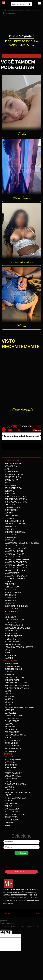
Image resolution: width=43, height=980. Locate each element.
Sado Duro (10, 595)
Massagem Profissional (16, 559)
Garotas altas (11, 680)
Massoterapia (11, 573)
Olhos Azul (10, 713)
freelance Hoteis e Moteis (18, 792)
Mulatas (8, 702)
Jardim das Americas (15, 798)
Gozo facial (10, 535)
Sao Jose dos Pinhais (15, 814)
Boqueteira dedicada (15, 496)
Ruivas (7, 738)
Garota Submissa (13, 464)
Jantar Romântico (13, 644)
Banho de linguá (12, 477)
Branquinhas (11, 664)
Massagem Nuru (12, 557)
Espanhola (10, 527)
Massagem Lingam (13, 551)
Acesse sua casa (21, 872)
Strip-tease (10, 603)
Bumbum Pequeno (13, 669)
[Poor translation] (8, 932)
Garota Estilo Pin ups (15, 677)
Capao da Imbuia (12, 776)
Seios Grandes (12, 740)
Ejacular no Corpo (14, 524)
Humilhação (10, 538)
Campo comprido (13, 773)
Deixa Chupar (11, 516)
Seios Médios (11, 743)
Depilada (9, 672)
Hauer (7, 795)
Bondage (9, 491)
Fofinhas (9, 675)
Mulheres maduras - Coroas (19, 707)
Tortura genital (12, 609)
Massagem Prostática (15, 562)
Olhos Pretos (11, 718)
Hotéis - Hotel (11, 642)
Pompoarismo (11, 587)
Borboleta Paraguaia (15, 499)
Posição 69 (10, 590)
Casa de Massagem (14, 620)
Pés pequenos (11, 732)
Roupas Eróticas (13, 592)
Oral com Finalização (15, 576)
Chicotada (9, 505)
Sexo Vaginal (11, 601)
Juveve (8, 801)
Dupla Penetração (14, 521)
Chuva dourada (12, 507)
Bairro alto (10, 765)
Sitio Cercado (11, 820)
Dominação (10, 518)
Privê (7, 653)
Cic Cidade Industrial (15, 784)
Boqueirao (10, 768)
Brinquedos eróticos (15, 502)
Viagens (8, 658)
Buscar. (22, 853)
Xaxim (7, 825)
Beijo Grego (10, 485)
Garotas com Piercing (16, 683)
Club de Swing (11, 622)
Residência (10, 655)
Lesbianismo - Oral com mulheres (21, 543)
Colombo (9, 787)
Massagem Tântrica (14, 570)
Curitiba (29, 11)
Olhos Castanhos (13, 716)
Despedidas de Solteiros (17, 628)
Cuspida (8, 513)
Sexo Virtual (11, 817)
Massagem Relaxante (15, 565)
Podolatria (10, 584)
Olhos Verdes (11, 721)
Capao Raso (10, 779)
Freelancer (10, 639)
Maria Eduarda (10, 13)
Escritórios (10, 631)
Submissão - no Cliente (16, 606)
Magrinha (9, 694)
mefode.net (8, 914)
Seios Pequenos (12, 749)
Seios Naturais (12, 746)
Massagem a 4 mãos (14, 546)
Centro (8, 781)
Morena (8, 699)
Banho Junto (11, 480)
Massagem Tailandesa (15, 568)
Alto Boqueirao (12, 760)
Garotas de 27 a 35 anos (16, 688)
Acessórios (10, 466)
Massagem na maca (14, 554)
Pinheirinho (10, 803)
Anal (6, 469)
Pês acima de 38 (12, 729)
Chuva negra (11, 510)
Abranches (10, 757)
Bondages (9, 494)
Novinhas (9, 710)
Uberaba (8, 823)
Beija (7, 483)
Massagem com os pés (15, 548)
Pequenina (9, 727)
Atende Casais (11, 472)
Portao (8, 806)
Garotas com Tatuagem (16, 686)
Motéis (8, 650)
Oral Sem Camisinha (14, 579)
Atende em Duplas (13, 474)
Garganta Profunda (14, 532)
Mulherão (9, 705)
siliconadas (10, 751)
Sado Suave (10, 598)
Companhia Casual (13, 625)
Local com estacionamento (18, 647)
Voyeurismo (10, 612)
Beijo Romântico (13, 488)
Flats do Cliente (13, 636)
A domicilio (10, 617)
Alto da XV (9, 762)
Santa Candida (11, 809)
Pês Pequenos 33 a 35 (15, 735)
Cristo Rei (9, 790)
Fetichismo (10, 529)
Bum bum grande (13, 666)
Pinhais (37, 11)
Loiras (7, 691)
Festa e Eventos (12, 633)
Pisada (7, 581)
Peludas (8, 724)
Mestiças (9, 696)
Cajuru (8, 770)
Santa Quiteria (12, 812)
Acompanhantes (18, 11)
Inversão (9, 540)
